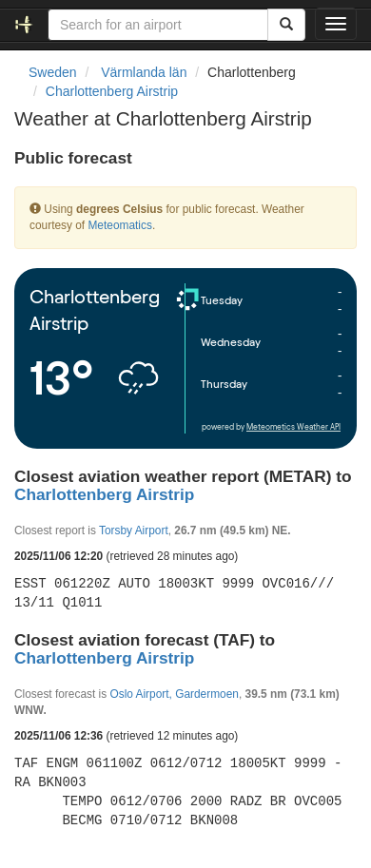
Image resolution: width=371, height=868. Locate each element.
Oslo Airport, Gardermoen (174, 694)
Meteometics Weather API (293, 427)
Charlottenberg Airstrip (112, 91)
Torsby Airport (134, 530)
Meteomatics (119, 225)
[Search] (286, 25)
